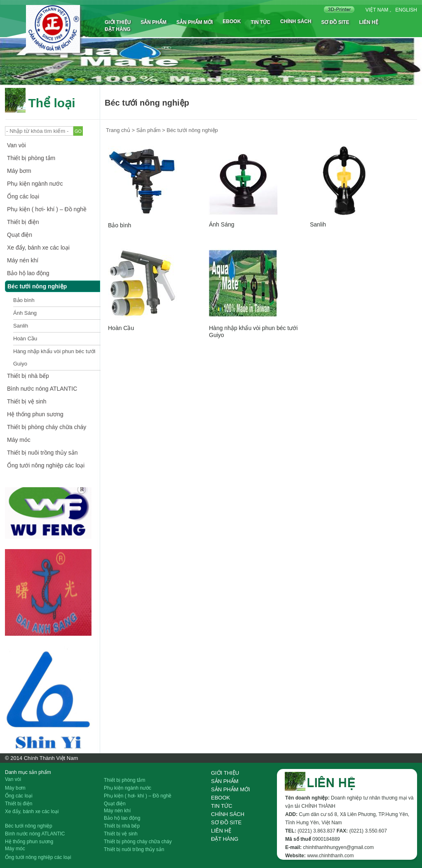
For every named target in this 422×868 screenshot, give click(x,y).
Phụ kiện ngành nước (35, 184)
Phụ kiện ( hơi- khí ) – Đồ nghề (47, 209)
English (406, 10)
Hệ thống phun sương (35, 414)
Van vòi (16, 145)
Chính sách (296, 21)
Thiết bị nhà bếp (28, 376)
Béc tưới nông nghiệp (37, 286)
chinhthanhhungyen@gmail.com (338, 847)
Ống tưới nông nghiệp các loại (46, 465)
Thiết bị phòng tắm (31, 158)
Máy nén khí (23, 260)
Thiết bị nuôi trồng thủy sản (42, 453)
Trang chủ (118, 130)
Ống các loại (23, 196)
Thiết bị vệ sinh (27, 401)
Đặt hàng (118, 29)
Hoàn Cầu (25, 338)
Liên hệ (368, 22)
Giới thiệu (118, 22)
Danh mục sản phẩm (28, 772)
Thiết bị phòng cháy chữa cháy (47, 427)
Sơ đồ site (335, 22)
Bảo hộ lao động (28, 273)
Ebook (232, 21)
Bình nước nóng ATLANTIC (42, 389)
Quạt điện (20, 235)
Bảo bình (24, 300)
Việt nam (377, 10)
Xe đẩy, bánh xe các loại (38, 248)
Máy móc (19, 440)
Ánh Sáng (25, 313)
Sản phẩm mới (195, 22)
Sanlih (21, 326)
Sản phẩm (154, 22)
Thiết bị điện (23, 222)
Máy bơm (19, 171)
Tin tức (260, 22)
